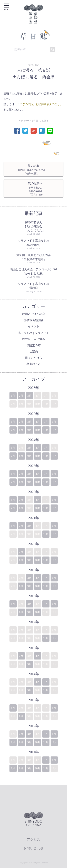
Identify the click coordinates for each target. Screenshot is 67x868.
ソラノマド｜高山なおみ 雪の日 (34, 286)
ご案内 (34, 351)
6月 (54, 422)
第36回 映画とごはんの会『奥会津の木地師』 (34, 257)
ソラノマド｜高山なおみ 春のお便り (34, 243)
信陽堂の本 (34, 345)
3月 (29, 396)
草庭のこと (34, 364)
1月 (13, 396)
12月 (54, 430)
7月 (13, 430)
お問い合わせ (34, 848)
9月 (29, 430)
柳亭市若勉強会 (34, 320)
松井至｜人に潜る (40, 121)
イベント (34, 326)
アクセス (34, 839)
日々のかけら (34, 358)
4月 (38, 422)
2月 (21, 396)
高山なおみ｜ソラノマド (34, 333)
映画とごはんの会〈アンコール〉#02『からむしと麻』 (34, 271)
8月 (21, 430)
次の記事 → (35, 189)
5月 (46, 422)
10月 (38, 430)
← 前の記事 (32, 170)
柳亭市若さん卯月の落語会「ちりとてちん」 (34, 226)
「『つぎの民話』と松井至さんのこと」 (38, 104)
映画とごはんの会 (34, 314)
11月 (46, 430)
